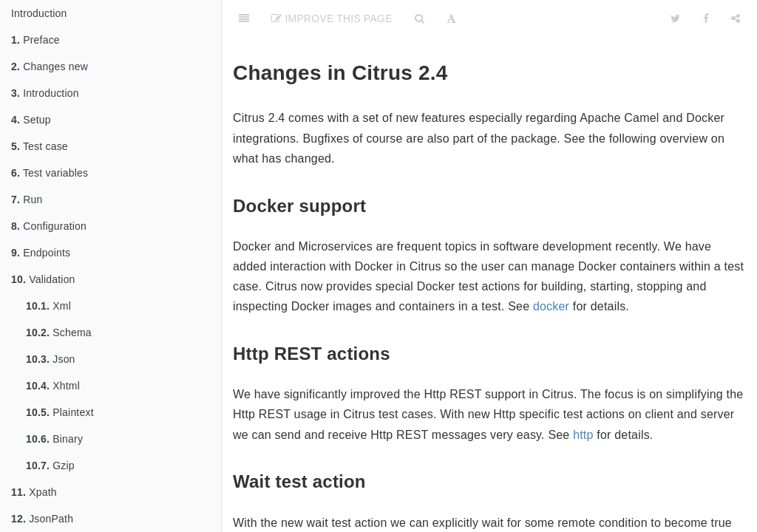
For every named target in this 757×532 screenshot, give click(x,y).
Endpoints (41, 253)
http (583, 435)
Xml (48, 306)
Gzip (50, 465)
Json (51, 359)
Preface (35, 40)
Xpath (34, 492)
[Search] (420, 18)
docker (551, 306)
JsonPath (42, 519)
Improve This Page (332, 18)
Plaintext (60, 412)
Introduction (39, 13)
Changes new (50, 66)
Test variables (50, 173)
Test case (40, 146)
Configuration (49, 226)
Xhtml (53, 386)
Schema (59, 332)
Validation (43, 279)
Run (27, 199)
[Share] (736, 18)
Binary (54, 439)
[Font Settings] (451, 18)
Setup (31, 120)
